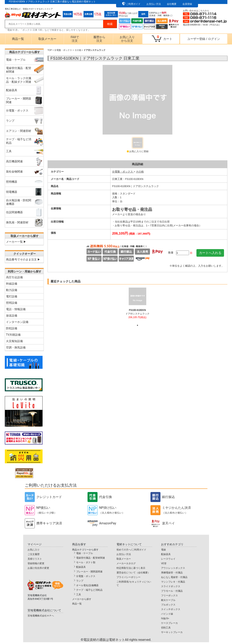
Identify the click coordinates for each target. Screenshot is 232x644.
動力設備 (12, 290)
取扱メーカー (47, 39)
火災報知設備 (14, 341)
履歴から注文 (99, 39)
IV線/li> (165, 618)
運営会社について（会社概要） (133, 573)
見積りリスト (35, 559)
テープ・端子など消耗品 (89, 590)
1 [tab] (137, 325)
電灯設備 (12, 296)
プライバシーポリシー (128, 577)
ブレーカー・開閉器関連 (89, 572)
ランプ (80, 581)
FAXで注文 (75, 39)
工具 (79, 595)
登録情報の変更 (36, 563)
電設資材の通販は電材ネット (117, 640)
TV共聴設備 (13, 335)
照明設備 (12, 303)
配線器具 (81, 567)
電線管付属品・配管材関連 (91, 558)
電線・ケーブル (85, 553)
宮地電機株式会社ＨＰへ (41, 616)
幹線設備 (12, 284)
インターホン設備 (17, 322)
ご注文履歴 (34, 554)
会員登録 (187, 4)
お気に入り (34, 550)
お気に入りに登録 (139, 151)
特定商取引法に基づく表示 (131, 568)
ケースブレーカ (169, 623)
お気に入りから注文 (127, 39)
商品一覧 (18, 39)
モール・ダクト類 (86, 562)
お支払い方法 (154, 4)
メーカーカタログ (126, 563)
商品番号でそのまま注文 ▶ (23, 259)
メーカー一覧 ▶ (16, 242)
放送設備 (12, 316)
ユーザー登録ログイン (204, 39)
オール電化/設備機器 (87, 585)
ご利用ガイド (133, 4)
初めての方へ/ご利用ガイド (131, 550)
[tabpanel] (137, 305)
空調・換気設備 (16, 347)
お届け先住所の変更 (38, 568)
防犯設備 (12, 328)
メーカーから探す (82, 599)
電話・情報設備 (16, 309)
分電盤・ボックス (63, 50)
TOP (50, 50)
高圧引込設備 (14, 277)
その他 (78, 50)
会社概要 (172, 4)
